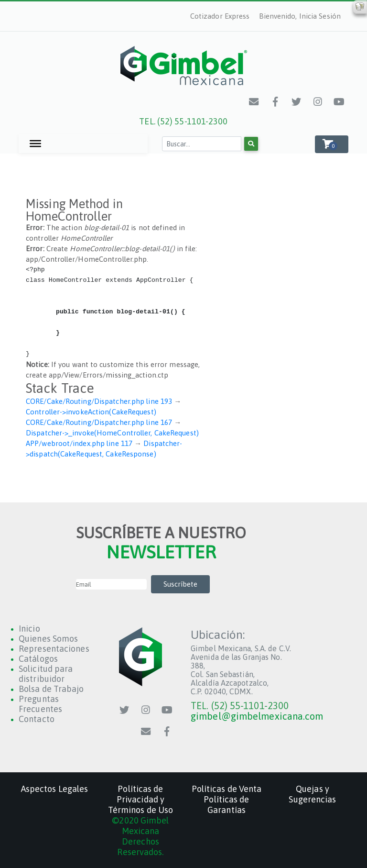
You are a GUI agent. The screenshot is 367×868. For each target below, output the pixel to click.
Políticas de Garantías (226, 805)
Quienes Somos (48, 639)
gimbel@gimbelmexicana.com (257, 716)
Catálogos (38, 659)
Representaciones (54, 649)
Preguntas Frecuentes (40, 704)
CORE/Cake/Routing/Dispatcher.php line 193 (99, 401)
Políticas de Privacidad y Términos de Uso (141, 799)
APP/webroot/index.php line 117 (79, 443)
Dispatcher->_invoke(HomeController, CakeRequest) (112, 433)
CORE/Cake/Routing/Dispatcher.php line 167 (99, 422)
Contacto (37, 719)
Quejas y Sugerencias (312, 794)
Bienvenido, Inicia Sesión (300, 16)
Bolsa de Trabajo (51, 689)
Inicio (29, 629)
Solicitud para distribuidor (46, 674)
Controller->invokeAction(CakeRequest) (91, 412)
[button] (332, 144)
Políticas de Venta (227, 789)
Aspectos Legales (55, 789)
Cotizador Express (220, 16)
